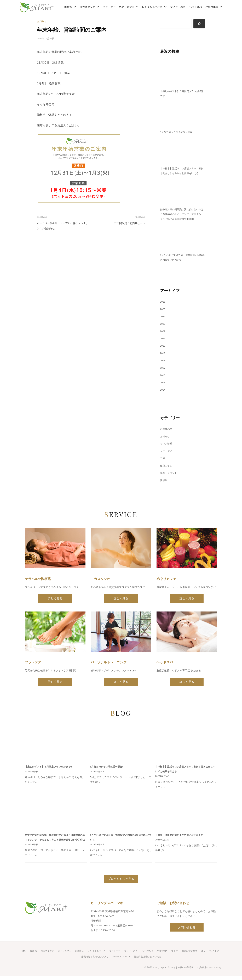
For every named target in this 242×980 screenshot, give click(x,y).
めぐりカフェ (127, 7)
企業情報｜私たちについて (104, 960)
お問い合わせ (187, 931)
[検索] (199, 24)
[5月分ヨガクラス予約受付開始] (183, 116)
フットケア (109, 7)
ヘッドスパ (195, 7)
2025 (163, 309)
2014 (163, 390)
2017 (163, 368)
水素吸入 (89, 955)
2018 (163, 361)
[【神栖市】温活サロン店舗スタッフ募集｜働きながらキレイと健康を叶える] (183, 152)
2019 (163, 353)
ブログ (189, 955)
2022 (163, 331)
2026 (163, 302)
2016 (163, 375)
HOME (29, 955)
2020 (163, 346)
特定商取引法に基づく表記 (161, 960)
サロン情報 (167, 444)
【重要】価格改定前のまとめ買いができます (181, 835)
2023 (163, 324)
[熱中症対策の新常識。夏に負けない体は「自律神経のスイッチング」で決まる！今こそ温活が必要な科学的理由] (183, 193)
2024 (163, 317)
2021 (163, 339)
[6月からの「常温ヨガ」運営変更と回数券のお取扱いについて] (183, 239)
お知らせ (42, 21)
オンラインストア (76, 960)
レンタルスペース (152, 7)
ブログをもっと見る (121, 883)
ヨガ (163, 458)
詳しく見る (55, 599)
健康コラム (167, 466)
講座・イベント (169, 473)
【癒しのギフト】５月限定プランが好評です (51, 766)
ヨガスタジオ (87, 7)
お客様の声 (167, 429)
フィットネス (178, 7)
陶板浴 (68, 7)
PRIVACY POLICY (132, 960)
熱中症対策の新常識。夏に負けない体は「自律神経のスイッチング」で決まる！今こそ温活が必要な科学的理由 (182, 214)
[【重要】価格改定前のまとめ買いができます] (186, 814)
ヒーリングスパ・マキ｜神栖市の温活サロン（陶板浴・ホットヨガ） (185, 971)
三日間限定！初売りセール (128, 223)
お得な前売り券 (205, 955)
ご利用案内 (212, 7)
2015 (163, 383)
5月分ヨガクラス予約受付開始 (178, 132)
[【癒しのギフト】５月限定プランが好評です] (183, 75)
